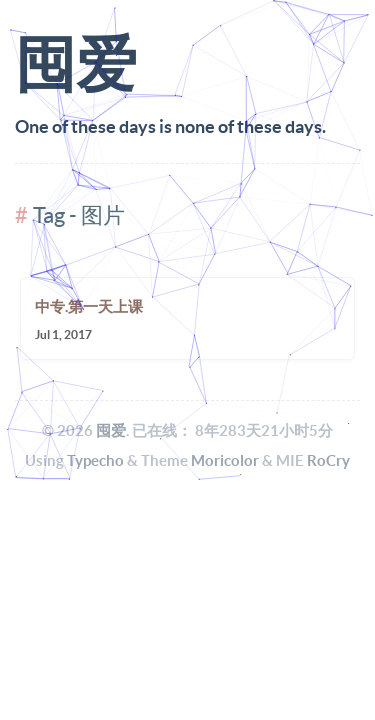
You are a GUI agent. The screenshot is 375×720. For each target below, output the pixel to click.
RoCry (328, 460)
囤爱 (111, 430)
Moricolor (225, 460)
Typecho (95, 460)
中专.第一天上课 (89, 306)
